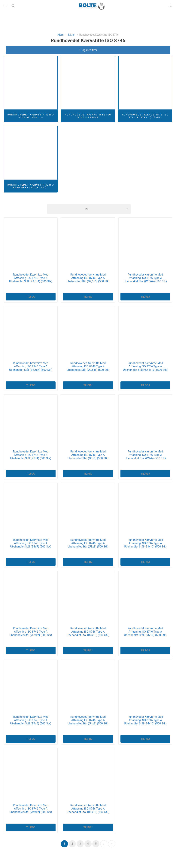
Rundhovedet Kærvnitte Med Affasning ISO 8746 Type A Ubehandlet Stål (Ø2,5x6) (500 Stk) (145, 278)
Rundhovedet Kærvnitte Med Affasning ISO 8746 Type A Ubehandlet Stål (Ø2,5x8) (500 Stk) (88, 366)
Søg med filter (88, 50)
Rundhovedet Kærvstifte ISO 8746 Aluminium (31, 116)
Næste (104, 844)
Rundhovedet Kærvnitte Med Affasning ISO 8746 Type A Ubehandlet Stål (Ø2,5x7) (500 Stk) (31, 366)
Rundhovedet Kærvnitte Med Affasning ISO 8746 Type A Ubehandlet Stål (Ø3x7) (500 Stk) (31, 543)
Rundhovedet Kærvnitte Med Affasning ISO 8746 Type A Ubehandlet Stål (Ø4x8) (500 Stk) (88, 720)
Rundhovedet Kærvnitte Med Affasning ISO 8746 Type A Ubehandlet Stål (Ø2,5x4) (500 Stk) (31, 278)
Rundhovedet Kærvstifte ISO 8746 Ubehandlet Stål (31, 186)
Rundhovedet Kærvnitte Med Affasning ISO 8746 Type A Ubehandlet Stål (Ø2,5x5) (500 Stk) (88, 278)
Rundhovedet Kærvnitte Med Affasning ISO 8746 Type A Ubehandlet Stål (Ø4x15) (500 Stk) (88, 809)
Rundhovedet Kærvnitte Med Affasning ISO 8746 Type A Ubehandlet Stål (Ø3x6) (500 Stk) (145, 455)
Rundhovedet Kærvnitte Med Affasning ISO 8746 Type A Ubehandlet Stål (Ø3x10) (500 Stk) (145, 543)
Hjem (61, 35)
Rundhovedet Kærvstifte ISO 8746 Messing (88, 116)
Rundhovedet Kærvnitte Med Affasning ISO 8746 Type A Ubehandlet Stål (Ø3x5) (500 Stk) (88, 455)
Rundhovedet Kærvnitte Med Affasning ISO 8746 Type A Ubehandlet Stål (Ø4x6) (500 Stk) (31, 720)
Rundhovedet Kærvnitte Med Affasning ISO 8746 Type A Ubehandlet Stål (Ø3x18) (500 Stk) (145, 632)
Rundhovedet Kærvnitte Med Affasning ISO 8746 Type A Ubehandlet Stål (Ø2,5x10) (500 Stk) (145, 366)
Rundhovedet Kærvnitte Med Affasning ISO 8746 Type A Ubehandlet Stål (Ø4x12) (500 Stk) (31, 809)
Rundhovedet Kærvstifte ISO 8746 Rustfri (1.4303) (145, 116)
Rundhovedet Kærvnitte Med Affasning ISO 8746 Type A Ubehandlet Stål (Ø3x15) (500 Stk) (88, 632)
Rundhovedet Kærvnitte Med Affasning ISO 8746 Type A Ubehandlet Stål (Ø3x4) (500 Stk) (31, 455)
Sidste (112, 844)
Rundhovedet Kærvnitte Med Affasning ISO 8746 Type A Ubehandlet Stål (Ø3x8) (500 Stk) (88, 543)
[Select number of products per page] (89, 209)
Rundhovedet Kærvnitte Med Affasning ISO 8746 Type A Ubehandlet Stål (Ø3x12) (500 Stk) (31, 632)
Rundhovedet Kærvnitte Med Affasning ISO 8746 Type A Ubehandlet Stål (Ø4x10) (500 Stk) (145, 720)
